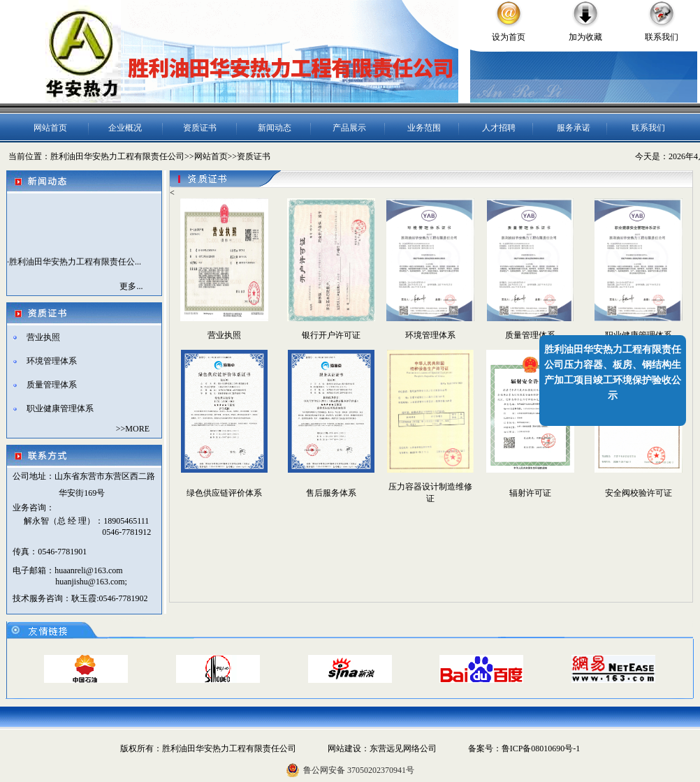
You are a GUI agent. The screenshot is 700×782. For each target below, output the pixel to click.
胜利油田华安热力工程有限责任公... (75, 264)
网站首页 (50, 128)
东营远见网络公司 (403, 748)
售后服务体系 (331, 493)
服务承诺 (574, 128)
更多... (131, 286)
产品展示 (349, 128)
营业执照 (43, 337)
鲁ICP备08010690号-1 (541, 748)
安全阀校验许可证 (639, 493)
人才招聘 (499, 128)
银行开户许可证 (331, 335)
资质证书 (200, 128)
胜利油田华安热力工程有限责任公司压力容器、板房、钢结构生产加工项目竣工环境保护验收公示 (613, 372)
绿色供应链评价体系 (224, 493)
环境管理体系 (52, 361)
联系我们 (662, 37)
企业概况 (125, 128)
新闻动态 (275, 128)
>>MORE (133, 429)
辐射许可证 (530, 493)
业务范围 (424, 128)
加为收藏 (585, 37)
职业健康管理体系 (60, 408)
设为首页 (509, 37)
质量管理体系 (52, 385)
